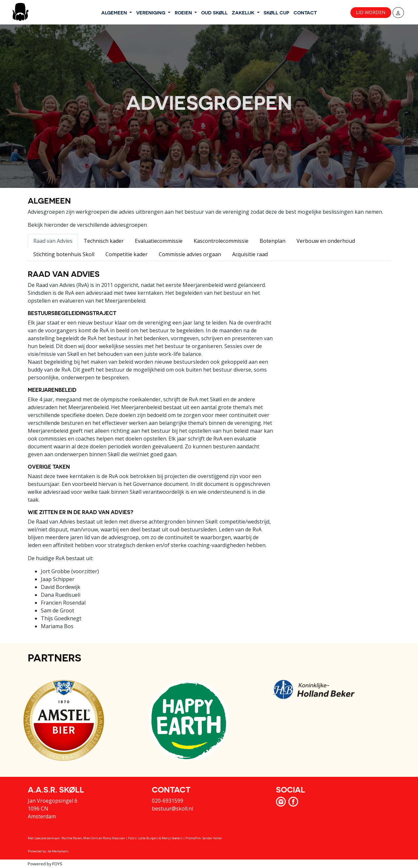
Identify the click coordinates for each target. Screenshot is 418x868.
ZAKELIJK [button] (244, 12)
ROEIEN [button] (184, 12)
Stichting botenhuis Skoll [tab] (64, 254)
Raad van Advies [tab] (53, 241)
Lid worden (371, 12)
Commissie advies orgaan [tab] (190, 254)
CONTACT (305, 12)
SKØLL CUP (276, 12)
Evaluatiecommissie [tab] (159, 241)
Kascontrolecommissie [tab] (221, 241)
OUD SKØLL (214, 12)
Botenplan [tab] (273, 241)
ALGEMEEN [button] (115, 12)
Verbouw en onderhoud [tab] (326, 241)
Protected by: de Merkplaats (48, 851)
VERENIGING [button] (151, 12)
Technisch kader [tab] (104, 241)
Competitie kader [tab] (127, 254)
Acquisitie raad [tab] (250, 254)
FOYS (57, 864)
